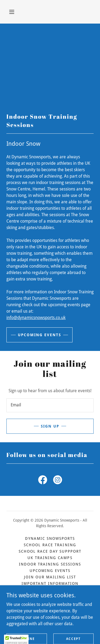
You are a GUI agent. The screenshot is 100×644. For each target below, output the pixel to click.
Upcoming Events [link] (50, 571)
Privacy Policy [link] (50, 596)
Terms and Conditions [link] (50, 603)
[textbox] (50, 405)
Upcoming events (39, 335)
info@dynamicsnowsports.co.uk (36, 318)
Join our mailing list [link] (50, 577)
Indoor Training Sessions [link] (50, 564)
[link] (43, 481)
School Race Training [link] (50, 545)
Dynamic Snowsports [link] (50, 538)
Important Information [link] (50, 583)
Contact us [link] (50, 590)
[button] (12, 12)
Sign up (50, 426)
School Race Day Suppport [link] (50, 551)
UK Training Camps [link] (50, 558)
